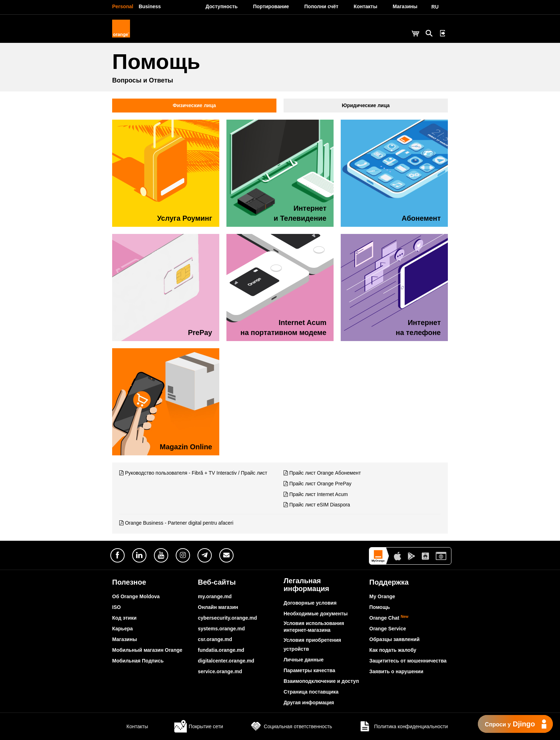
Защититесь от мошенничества (408, 661)
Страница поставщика (311, 692)
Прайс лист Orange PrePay (320, 484)
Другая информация (309, 702)
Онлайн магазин (218, 607)
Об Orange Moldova (136, 596)
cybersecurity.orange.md (227, 618)
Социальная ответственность (291, 726)
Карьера (122, 629)
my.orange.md (215, 596)
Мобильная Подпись (138, 661)
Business (150, 6)
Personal (123, 6)
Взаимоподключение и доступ (321, 681)
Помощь (380, 607)
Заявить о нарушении (396, 671)
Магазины (124, 639)
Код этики (124, 618)
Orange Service (388, 629)
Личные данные (304, 660)
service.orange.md (220, 671)
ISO (116, 607)
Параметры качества (309, 670)
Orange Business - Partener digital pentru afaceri (179, 523)
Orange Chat (389, 618)
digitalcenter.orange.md (226, 661)
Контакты (130, 726)
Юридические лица (366, 105)
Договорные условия (310, 603)
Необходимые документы (316, 614)
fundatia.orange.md (221, 650)
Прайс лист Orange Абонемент (325, 473)
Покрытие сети (199, 726)
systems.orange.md (221, 629)
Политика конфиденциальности (403, 726)
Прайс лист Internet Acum (319, 494)
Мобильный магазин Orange (147, 650)
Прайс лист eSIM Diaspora (320, 505)
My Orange (382, 596)
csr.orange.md (215, 639)
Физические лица (194, 105)
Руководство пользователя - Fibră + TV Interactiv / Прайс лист (196, 473)
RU (435, 7)
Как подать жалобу (393, 650)
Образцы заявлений (394, 639)
